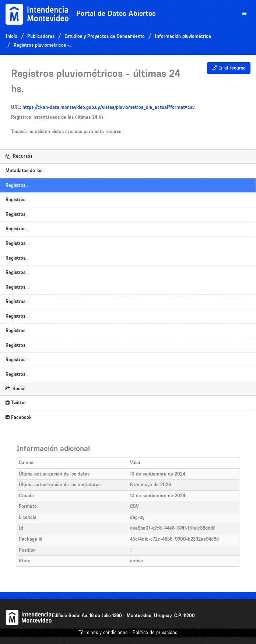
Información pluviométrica (183, 36)
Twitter (16, 403)
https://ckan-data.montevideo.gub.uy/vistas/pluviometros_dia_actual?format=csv (108, 107)
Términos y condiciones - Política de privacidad (128, 632)
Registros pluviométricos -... (43, 45)
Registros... (17, 185)
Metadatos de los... (26, 170)
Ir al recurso (229, 68)
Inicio (11, 36)
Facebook (19, 417)
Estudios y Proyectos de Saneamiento (105, 36)
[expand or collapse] (244, 14)
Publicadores (41, 36)
